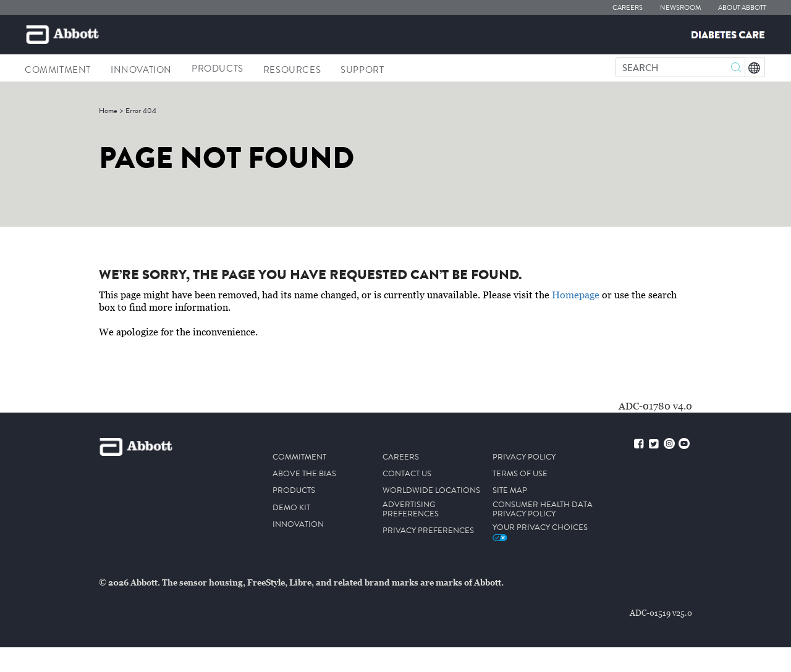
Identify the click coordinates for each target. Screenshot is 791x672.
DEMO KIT (291, 508)
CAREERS (628, 8)
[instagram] (669, 445)
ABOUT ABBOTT (742, 8)
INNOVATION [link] (141, 70)
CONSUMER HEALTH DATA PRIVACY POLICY (543, 510)
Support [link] (362, 70)
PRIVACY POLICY (524, 457)
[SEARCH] (680, 68)
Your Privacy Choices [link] (540, 531)
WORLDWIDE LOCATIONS (431, 491)
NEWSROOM (680, 8)
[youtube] (684, 445)
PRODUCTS (294, 491)
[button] (736, 69)
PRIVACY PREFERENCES (428, 531)
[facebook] (639, 445)
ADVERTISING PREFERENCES (411, 510)
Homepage (576, 295)
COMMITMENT (299, 457)
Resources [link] (292, 70)
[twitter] (654, 445)
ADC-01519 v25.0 (661, 613)
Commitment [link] (58, 70)
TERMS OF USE (520, 474)
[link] (108, 111)
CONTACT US (407, 474)
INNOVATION (298, 525)
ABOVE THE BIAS (304, 474)
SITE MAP (510, 491)
